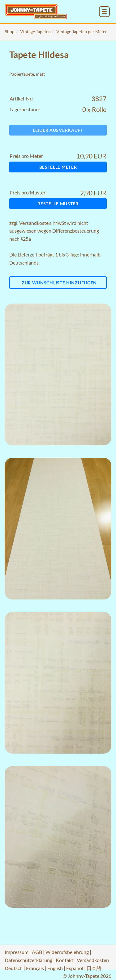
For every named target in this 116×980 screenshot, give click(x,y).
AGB (37, 952)
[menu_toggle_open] (104, 12)
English (55, 968)
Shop (10, 31)
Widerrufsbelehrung (67, 952)
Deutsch (14, 968)
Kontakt (64, 960)
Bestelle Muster (58, 204)
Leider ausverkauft (58, 130)
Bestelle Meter (58, 167)
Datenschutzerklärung (28, 960)
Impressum (17, 952)
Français (35, 968)
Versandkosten (35, 223)
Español (75, 968)
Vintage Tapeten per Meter (82, 31)
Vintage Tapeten (35, 31)
